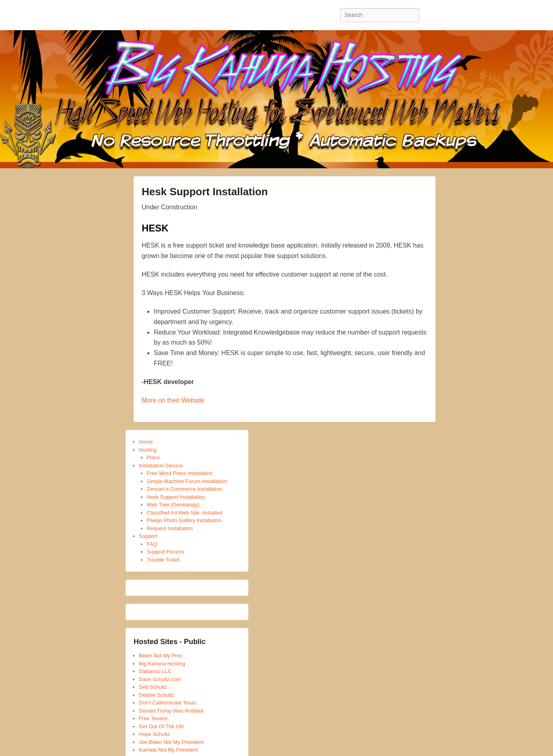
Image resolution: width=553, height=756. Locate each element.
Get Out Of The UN (161, 726)
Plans (154, 458)
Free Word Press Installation (180, 473)
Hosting (148, 450)
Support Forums (166, 552)
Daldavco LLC (155, 671)
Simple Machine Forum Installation (187, 481)
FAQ (152, 544)
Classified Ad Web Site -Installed (185, 513)
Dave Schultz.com (160, 679)
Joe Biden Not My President (171, 742)
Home (146, 442)
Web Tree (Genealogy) (173, 505)
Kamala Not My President (168, 750)
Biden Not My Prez (161, 656)
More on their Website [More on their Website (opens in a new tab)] (173, 400)
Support (148, 536)
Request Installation (170, 528)
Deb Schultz (153, 687)
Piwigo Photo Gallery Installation (184, 520)
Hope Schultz (154, 734)
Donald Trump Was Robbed (171, 711)
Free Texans (153, 718)
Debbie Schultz (156, 695)
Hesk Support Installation (205, 192)
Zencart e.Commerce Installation (185, 489)
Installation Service (161, 466)
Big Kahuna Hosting (162, 664)
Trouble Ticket (163, 560)
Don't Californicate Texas (168, 703)
